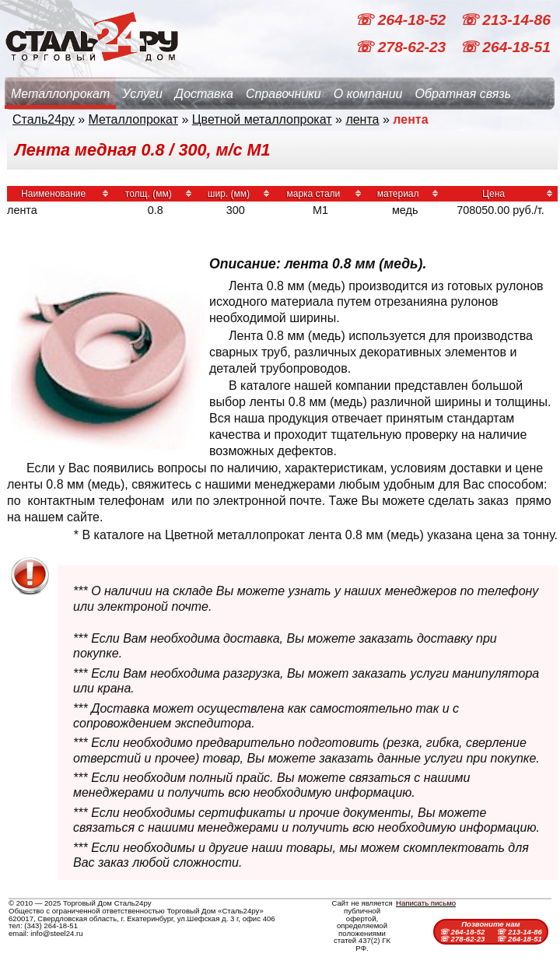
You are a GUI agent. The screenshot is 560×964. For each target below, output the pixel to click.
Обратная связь (463, 94)
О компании (368, 94)
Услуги (142, 94)
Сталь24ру (44, 119)
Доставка (204, 94)
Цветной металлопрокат (262, 119)
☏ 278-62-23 (402, 47)
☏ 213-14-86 (505, 20)
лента (362, 119)
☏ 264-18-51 (505, 47)
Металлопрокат (60, 94)
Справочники (283, 94)
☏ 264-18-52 (402, 20)
